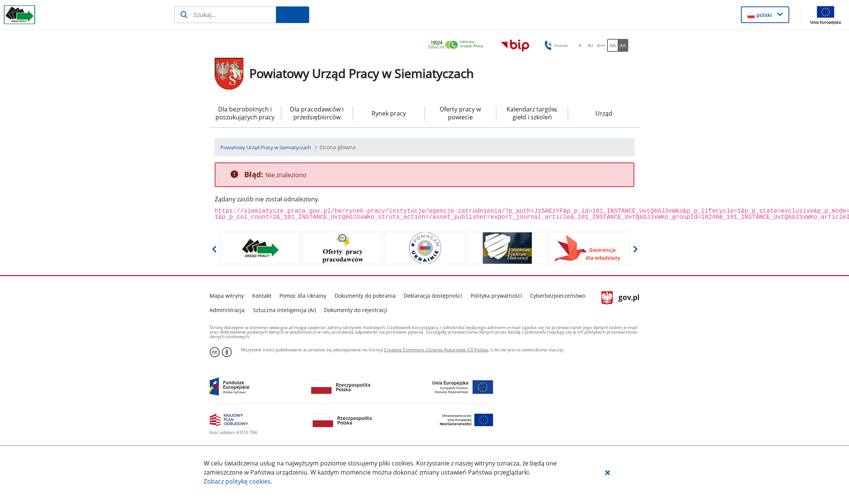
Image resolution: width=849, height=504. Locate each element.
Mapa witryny (227, 296)
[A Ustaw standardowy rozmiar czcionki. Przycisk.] (580, 45)
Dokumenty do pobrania (365, 296)
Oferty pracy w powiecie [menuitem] (460, 113)
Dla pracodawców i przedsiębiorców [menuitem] (317, 113)
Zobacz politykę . (238, 481)
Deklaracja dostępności (433, 296)
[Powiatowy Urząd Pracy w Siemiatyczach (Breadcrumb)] (266, 147)
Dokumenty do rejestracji (356, 310)
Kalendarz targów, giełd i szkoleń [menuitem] (532, 113)
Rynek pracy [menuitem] (389, 113)
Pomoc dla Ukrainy (303, 296)
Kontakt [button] (555, 45)
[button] (607, 472)
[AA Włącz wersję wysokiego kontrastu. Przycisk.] (623, 45)
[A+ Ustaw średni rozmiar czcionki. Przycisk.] (590, 45)
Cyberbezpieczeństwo (558, 296)
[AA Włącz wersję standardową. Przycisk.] (612, 45)
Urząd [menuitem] (604, 113)
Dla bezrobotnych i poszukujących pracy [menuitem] (245, 113)
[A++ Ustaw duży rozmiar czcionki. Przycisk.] (601, 45)
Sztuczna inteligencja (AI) (284, 310)
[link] (458, 45)
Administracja (227, 310)
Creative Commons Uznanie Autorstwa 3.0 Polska (436, 350)
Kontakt (262, 296)
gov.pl (620, 298)
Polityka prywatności (496, 296)
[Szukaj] (225, 15)
